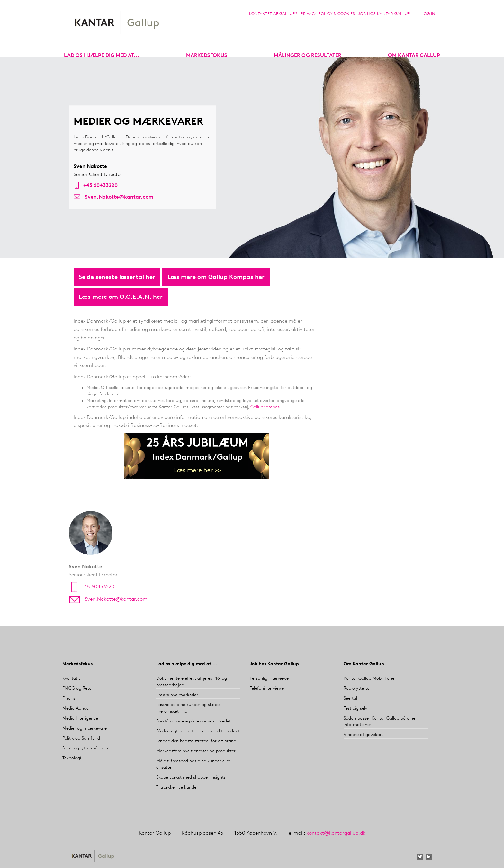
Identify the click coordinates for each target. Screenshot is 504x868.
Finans (69, 699)
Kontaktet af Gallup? (273, 14)
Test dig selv (355, 709)
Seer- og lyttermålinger (85, 748)
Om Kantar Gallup (414, 56)
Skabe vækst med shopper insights (191, 778)
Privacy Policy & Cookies (328, 14)
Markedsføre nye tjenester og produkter (196, 751)
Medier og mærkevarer (85, 728)
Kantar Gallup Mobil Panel (369, 679)
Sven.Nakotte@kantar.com (119, 198)
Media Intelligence (80, 718)
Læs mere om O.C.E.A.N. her (121, 297)
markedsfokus (207, 56)
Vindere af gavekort (363, 735)
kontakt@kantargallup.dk (336, 833)
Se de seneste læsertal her (117, 277)
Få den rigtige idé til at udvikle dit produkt (198, 731)
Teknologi (72, 758)
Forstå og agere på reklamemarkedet (194, 721)
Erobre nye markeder (177, 695)
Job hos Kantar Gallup (384, 14)
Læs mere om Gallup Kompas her (216, 277)
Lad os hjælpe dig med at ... (187, 664)
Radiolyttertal (357, 689)
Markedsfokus (77, 664)
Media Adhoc (76, 709)
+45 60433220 (100, 186)
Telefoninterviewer (268, 689)
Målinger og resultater (308, 56)
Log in (428, 14)
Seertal (350, 699)
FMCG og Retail (78, 689)
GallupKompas (265, 407)
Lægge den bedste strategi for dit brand (196, 741)
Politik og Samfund (81, 738)
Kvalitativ (72, 679)
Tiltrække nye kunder (177, 788)
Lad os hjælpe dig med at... (102, 56)
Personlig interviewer (270, 679)
